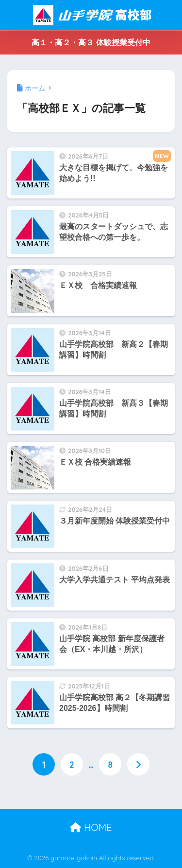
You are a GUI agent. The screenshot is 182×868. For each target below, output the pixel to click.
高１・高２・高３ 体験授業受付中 (91, 43)
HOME (91, 827)
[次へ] (138, 764)
